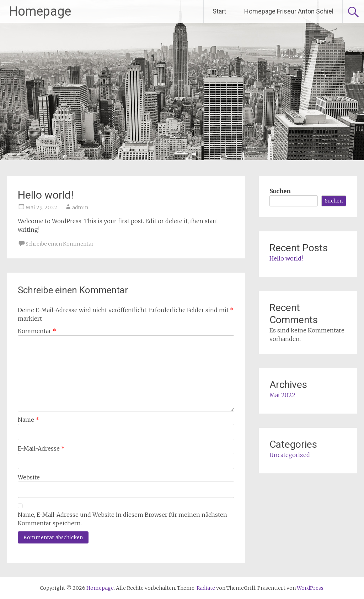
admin (80, 207)
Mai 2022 (282, 395)
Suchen (280, 191)
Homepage (40, 11)
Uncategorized (290, 455)
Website (29, 477)
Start (219, 11)
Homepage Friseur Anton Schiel (289, 11)
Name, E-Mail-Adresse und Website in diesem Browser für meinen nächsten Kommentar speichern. (122, 519)
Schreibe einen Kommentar (60, 244)
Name (28, 420)
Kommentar (37, 331)
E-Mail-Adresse (41, 448)
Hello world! (286, 258)
